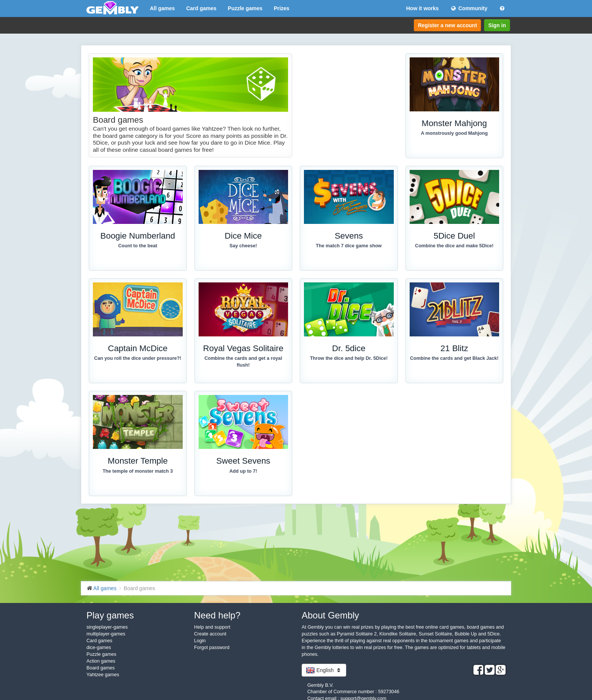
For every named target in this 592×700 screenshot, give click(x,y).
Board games (101, 668)
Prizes (281, 8)
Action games (101, 661)
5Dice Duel (454, 236)
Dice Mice (243, 236)
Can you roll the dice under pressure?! (138, 358)
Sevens (349, 236)
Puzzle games (245, 8)
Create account (210, 634)
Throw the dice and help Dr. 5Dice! (349, 358)
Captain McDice (138, 348)
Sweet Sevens (243, 461)
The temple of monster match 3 (138, 471)
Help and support (212, 627)
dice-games (99, 648)
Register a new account (447, 25)
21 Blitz (454, 348)
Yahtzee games (103, 675)
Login (200, 641)
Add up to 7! (243, 471)
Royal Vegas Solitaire (243, 348)
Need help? (217, 615)
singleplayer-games (107, 627)
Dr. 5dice (349, 348)
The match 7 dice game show (349, 246)
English (324, 670)
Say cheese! (243, 246)
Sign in (497, 25)
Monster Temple (138, 461)
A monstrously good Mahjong (454, 133)
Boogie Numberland (138, 236)
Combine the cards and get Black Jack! (454, 358)
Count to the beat (138, 246)
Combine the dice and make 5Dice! (454, 246)
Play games (110, 615)
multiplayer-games (106, 634)
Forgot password (212, 648)
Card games (201, 8)
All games (162, 8)
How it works (422, 8)
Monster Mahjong (454, 123)
